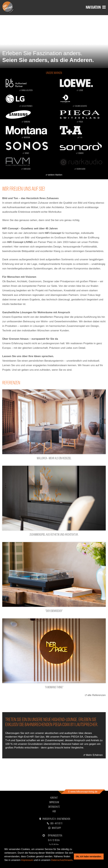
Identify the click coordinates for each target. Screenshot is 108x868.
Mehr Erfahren (94, 755)
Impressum (27, 860)
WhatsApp (56, 828)
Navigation (96, 7)
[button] (5, 864)
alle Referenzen (97, 695)
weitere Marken (55, 175)
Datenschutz (54, 807)
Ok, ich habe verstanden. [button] (89, 857)
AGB (54, 811)
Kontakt (54, 797)
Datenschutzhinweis (62, 860)
